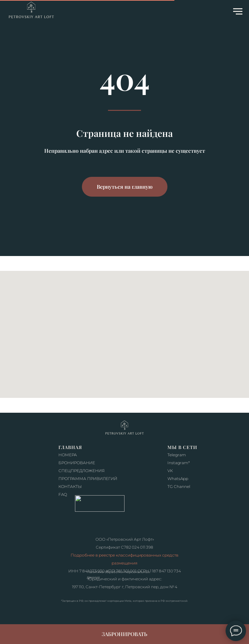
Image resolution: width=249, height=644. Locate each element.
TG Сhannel (179, 486)
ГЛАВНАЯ (70, 447)
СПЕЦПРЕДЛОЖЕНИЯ (82, 471)
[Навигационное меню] (238, 12)
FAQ (63, 494)
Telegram (177, 455)
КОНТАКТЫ (70, 486)
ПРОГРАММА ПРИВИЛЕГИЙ (88, 479)
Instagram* (179, 463)
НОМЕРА (68, 455)
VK (170, 471)
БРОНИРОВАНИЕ (77, 463)
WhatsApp (178, 479)
